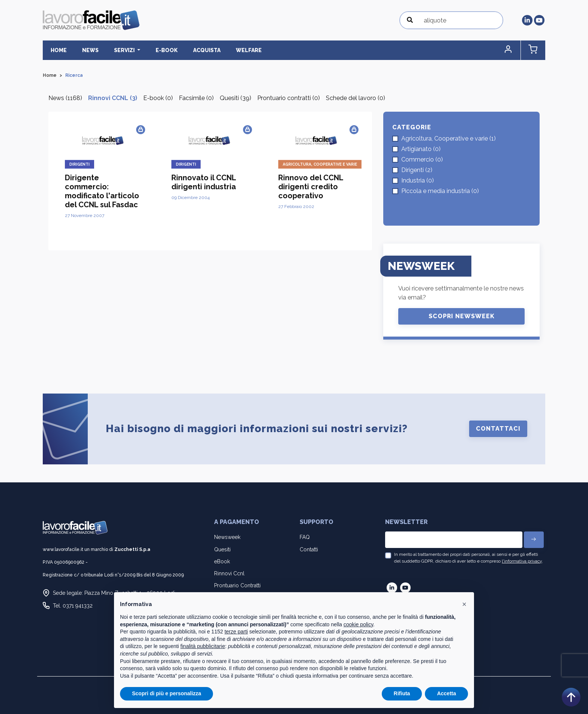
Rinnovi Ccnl (229, 574)
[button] (513, 50)
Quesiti (222, 549)
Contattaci (498, 429)
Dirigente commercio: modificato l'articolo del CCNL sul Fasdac (102, 192)
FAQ (305, 537)
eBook (222, 561)
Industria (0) (418, 180)
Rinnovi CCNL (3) (113, 98)
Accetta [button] (446, 693)
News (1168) (65, 98)
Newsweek (227, 537)
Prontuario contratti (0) (289, 98)
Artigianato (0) (421, 149)
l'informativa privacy (522, 561)
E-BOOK (155, 50)
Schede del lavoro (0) (355, 98)
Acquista (191, 50)
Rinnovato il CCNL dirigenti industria (204, 183)
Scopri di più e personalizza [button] (166, 693)
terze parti (236, 632)
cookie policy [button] (358, 624)
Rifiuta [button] (402, 693)
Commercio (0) (422, 159)
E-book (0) (158, 98)
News (85, 50)
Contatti (309, 549)
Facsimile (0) (196, 98)
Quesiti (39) (235, 98)
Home (57, 50)
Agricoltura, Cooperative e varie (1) (448, 138)
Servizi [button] (116, 50)
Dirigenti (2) (417, 170)
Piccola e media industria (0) (440, 191)
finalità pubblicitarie (203, 646)
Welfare (230, 50)
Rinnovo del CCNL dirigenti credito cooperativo (311, 187)
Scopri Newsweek (462, 316)
